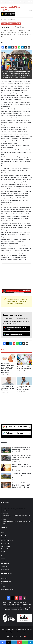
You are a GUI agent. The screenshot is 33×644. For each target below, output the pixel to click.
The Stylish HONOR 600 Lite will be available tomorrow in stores (24, 388)
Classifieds (4, 578)
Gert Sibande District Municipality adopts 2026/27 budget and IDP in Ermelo (22, 485)
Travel (3, 587)
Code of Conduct (6, 546)
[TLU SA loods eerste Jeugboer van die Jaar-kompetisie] (9, 381)
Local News (4, 561)
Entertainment (5, 569)
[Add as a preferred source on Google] (8, 14)
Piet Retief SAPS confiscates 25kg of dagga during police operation (22, 458)
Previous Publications (7, 541)
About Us (4, 535)
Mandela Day (12, 24)
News (8, 20)
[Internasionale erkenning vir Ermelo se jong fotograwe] (6, 450)
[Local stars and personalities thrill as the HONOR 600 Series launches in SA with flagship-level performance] (9, 358)
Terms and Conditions (7, 549)
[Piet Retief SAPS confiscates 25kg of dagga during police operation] (6, 458)
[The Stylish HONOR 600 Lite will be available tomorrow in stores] (25, 381)
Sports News (5, 566)
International (24, 632)
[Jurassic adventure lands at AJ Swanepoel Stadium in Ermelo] (6, 476)
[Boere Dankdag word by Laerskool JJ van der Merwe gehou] (6, 467)
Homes (3, 584)
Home (4, 20)
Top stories (13, 632)
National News (5, 564)
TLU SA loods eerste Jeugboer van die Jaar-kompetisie (8, 388)
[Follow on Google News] (16, 334)
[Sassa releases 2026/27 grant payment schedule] (25, 360)
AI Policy (4, 552)
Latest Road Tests (6, 581)
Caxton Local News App (8, 589)
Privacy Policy (5, 543)
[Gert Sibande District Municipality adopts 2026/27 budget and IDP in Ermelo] (6, 485)
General (13, 20)
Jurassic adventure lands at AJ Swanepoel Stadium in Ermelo (21, 476)
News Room (4, 538)
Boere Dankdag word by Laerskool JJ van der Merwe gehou (22, 467)
